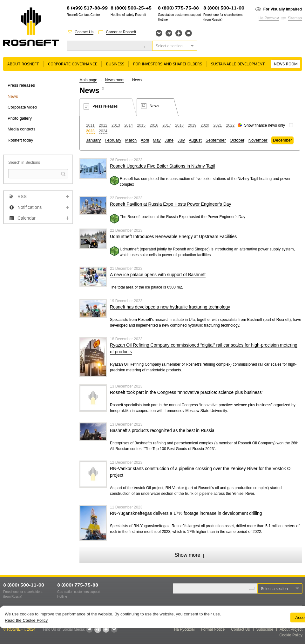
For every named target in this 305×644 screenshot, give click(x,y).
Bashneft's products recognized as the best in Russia (162, 430)
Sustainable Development (238, 64)
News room (286, 64)
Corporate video (22, 107)
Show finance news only (264, 125)
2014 (129, 125)
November (258, 140)
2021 (217, 125)
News (13, 96)
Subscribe (265, 629)
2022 (230, 125)
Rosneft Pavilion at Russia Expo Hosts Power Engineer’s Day (171, 204)
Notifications (30, 207)
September (216, 140)
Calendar (27, 218)
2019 (192, 125)
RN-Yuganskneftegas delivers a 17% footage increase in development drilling (186, 513)
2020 (205, 125)
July (181, 140)
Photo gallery (20, 118)
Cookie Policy (291, 635)
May (157, 140)
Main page (88, 80)
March (131, 140)
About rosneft (23, 64)
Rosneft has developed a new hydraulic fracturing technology (170, 307)
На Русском (269, 18)
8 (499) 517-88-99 (87, 8)
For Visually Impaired (283, 9)
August (195, 140)
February (113, 140)
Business (115, 64)
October (237, 140)
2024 (103, 131)
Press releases (21, 85)
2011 (90, 125)
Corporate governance (73, 64)
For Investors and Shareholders (168, 64)
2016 (154, 125)
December (282, 140)
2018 (179, 125)
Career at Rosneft (121, 32)
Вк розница (189, 33)
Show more (188, 555)
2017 (167, 125)
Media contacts (21, 129)
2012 (103, 125)
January (93, 140)
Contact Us (84, 32)
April (145, 140)
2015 (141, 125)
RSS (22, 196)
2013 (116, 125)
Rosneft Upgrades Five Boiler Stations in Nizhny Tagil (163, 166)
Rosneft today (20, 140)
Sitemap (295, 18)
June (169, 140)
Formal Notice (213, 629)
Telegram (169, 33)
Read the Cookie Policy (26, 620)
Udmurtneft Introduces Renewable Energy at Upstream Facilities (173, 236)
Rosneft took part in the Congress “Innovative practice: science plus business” (186, 392)
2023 (90, 131)
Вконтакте (159, 33)
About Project (291, 629)
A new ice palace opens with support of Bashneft (158, 275)
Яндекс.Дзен (179, 33)
